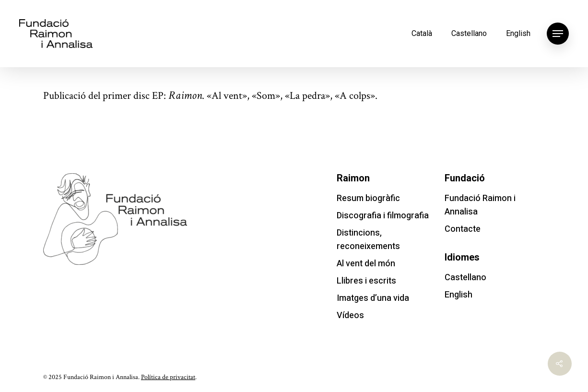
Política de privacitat (168, 377)
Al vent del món (366, 264)
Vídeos (350, 315)
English (518, 33)
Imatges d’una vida (373, 298)
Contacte (463, 229)
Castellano (469, 33)
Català (422, 33)
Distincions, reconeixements (368, 240)
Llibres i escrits (366, 281)
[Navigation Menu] (558, 34)
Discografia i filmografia (383, 216)
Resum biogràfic (368, 198)
